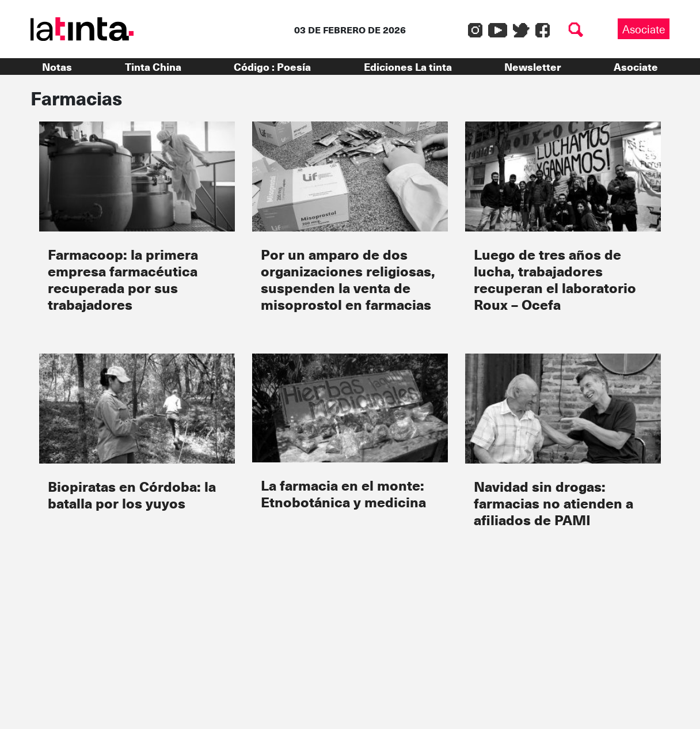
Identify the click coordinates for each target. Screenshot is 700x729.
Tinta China (153, 67)
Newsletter (532, 67)
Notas (57, 67)
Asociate (644, 29)
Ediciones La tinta (408, 67)
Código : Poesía (272, 67)
